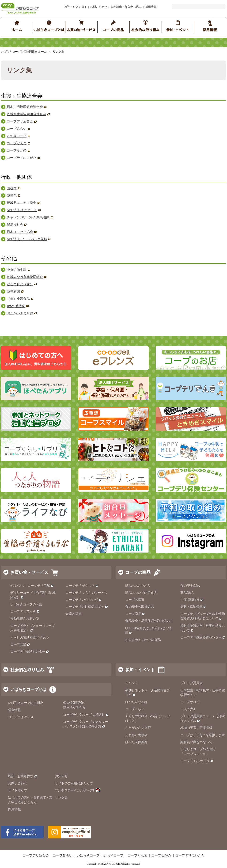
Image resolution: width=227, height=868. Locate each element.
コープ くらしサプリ (195, 761)
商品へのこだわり (138, 586)
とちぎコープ (17, 136)
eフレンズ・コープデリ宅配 (32, 586)
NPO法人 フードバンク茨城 (27, 239)
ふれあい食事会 (136, 735)
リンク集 (61, 798)
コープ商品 (135, 614)
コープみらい (17, 129)
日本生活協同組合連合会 (25, 107)
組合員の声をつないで (196, 742)
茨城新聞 (13, 291)
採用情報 (151, 7)
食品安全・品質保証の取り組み (149, 621)
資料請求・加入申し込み (126, 7)
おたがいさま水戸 (20, 313)
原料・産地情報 (193, 607)
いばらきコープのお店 (26, 604)
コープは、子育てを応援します (202, 735)
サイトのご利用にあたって (74, 783)
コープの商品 (138, 572)
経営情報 (14, 710)
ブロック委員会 (191, 683)
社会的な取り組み (27, 670)
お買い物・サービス (29, 572)
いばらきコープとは (28, 689)
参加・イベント (140, 670)
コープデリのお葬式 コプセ (87, 607)
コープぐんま (17, 143)
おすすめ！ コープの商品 (143, 640)
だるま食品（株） (20, 284)
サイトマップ (17, 790)
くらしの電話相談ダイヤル (29, 638)
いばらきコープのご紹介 (25, 703)
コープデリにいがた (22, 158)
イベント (132, 683)
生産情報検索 (192, 600)
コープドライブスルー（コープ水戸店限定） (32, 628)
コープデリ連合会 (20, 121)
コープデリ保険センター (30, 652)
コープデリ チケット (82, 586)
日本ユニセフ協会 (20, 232)
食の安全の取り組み (140, 607)
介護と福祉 (73, 614)
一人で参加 (188, 709)
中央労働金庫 (17, 270)
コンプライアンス (21, 717)
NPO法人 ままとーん (22, 210)
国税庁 (12, 188)
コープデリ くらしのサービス (86, 593)
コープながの (17, 150)
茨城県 (12, 196)
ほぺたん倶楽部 (136, 742)
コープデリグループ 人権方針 (86, 715)
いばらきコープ (88, 856)
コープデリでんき (25, 611)
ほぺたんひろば (136, 702)
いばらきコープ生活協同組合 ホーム (24, 52)
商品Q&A (187, 593)
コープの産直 (135, 600)
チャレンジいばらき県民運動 (28, 217)
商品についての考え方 (141, 593)
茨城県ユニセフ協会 (22, 203)
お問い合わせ (99, 7)
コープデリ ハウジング (84, 600)
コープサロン (190, 702)
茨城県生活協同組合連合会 (26, 114)
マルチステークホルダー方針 (77, 790)
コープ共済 (20, 645)
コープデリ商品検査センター (203, 638)
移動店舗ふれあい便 (25, 619)
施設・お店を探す (76, 7)
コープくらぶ (135, 709)
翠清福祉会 (15, 225)
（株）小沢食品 (18, 299)
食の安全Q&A (190, 586)
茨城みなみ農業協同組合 (25, 277)
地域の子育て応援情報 (196, 728)
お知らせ (61, 776)
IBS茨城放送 (16, 306)
